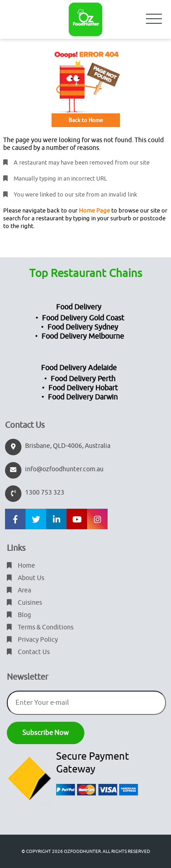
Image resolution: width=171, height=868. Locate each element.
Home (21, 566)
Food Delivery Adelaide (79, 368)
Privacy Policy (32, 640)
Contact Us (28, 652)
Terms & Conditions (40, 627)
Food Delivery (79, 307)
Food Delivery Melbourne (83, 336)
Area (19, 590)
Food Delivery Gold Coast (83, 318)
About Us (26, 578)
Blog (19, 615)
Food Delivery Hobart (83, 388)
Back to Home (86, 120)
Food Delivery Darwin (83, 397)
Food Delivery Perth (83, 379)
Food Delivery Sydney (83, 327)
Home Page (94, 210)
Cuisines (24, 603)
